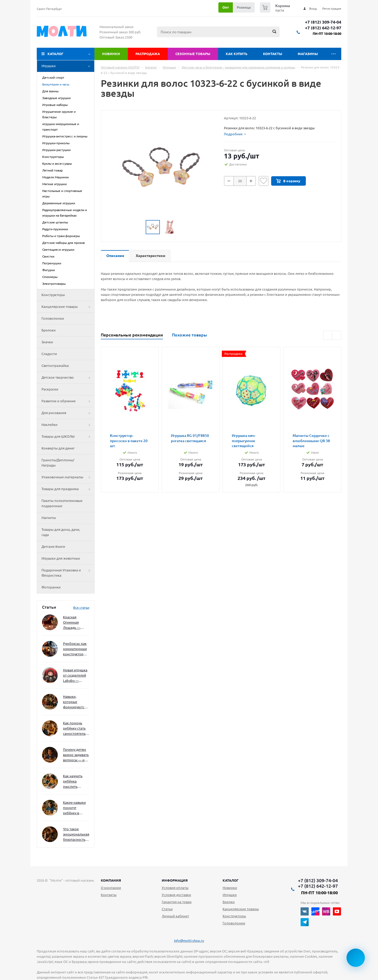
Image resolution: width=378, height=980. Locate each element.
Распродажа (148, 54)
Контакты (273, 54)
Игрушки (68, 66)
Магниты (49, 518)
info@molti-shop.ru (189, 941)
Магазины (308, 54)
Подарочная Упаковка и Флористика (68, 573)
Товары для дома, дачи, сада (61, 532)
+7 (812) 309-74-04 (323, 22)
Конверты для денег (58, 448)
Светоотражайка (55, 366)
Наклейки (68, 425)
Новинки (111, 54)
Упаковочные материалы (68, 477)
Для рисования (68, 413)
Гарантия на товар (177, 902)
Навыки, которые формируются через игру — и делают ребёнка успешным (75, 702)
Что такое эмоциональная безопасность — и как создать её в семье (76, 835)
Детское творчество (68, 378)
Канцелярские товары (68, 307)
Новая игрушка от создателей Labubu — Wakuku (75, 676)
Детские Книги (53, 547)
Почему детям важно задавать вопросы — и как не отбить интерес (76, 755)
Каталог (56, 54)
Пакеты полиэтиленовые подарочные (62, 503)
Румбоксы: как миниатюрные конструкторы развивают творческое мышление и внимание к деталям (75, 649)
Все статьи (81, 607)
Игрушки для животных (61, 558)
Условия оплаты (175, 888)
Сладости (49, 354)
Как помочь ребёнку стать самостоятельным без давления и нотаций (76, 729)
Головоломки (53, 318)
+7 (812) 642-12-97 (323, 28)
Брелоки (49, 330)
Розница (244, 7)
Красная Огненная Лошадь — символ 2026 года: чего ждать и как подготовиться (75, 623)
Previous (328, 335)
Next (337, 335)
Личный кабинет (175, 916)
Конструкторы (53, 295)
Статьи (167, 909)
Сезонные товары (193, 54)
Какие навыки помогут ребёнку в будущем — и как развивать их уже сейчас (74, 808)
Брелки (229, 902)
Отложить (264, 181)
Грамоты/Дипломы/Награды (58, 463)
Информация (175, 880)
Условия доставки (176, 895)
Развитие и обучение (68, 401)
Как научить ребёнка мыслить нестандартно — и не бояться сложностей (75, 782)
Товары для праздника (68, 489)
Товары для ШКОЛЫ (68, 437)
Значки (47, 342)
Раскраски (50, 389)
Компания (111, 880)
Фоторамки (51, 587)
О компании (111, 888)
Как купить (237, 54)
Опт (226, 7)
